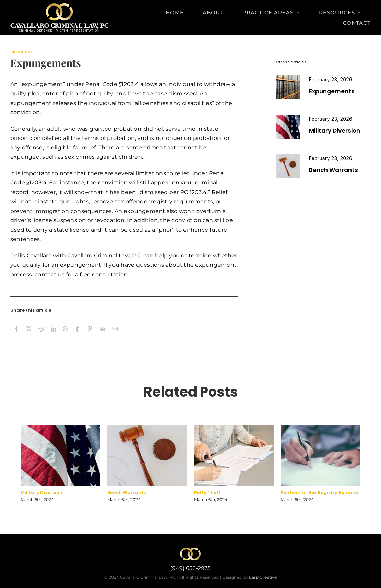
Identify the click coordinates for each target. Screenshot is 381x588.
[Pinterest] (90, 336)
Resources (21, 52)
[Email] (115, 336)
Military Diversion (335, 131)
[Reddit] (41, 336)
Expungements (332, 91)
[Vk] (102, 336)
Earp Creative (263, 577)
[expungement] (288, 78)
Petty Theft (207, 494)
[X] (29, 336)
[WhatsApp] (66, 336)
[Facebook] (16, 336)
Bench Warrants (334, 170)
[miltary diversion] (288, 117)
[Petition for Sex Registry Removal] (288, 157)
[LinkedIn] (53, 336)
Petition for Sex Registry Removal (320, 494)
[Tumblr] (78, 336)
